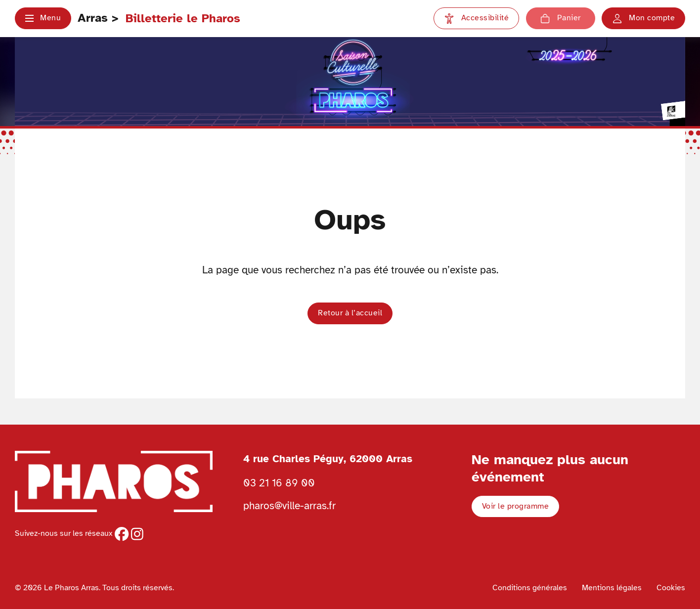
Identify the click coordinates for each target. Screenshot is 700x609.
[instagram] (137, 534)
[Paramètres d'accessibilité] (476, 18)
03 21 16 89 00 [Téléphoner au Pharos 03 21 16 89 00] (279, 483)
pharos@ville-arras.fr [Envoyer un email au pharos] (289, 506)
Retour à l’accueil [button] (350, 313)
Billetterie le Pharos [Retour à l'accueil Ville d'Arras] (183, 18)
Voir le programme (516, 506)
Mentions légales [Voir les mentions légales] (612, 588)
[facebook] (122, 534)
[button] (43, 18)
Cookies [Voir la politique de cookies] (671, 588)
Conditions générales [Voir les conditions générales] (530, 588)
